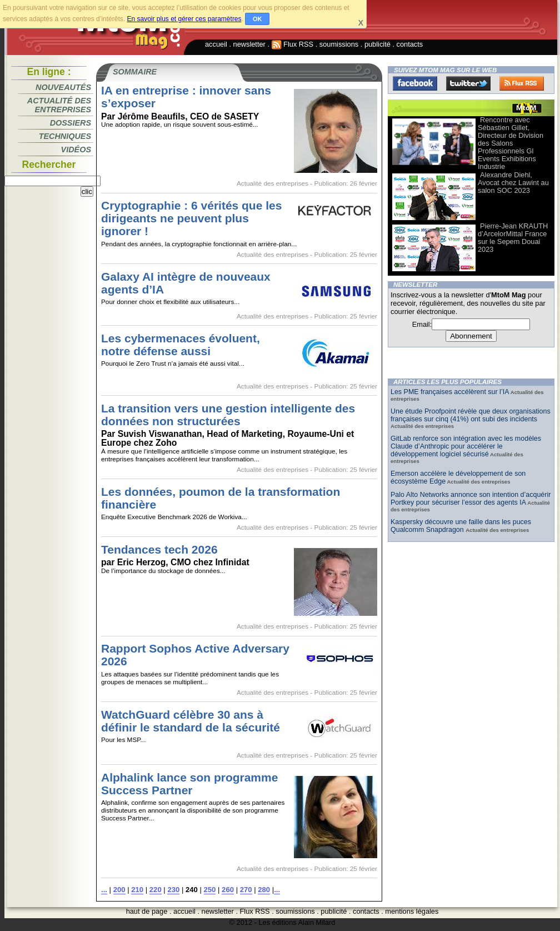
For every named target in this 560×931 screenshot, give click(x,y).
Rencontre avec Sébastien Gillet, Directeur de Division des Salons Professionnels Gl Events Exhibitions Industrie (511, 143)
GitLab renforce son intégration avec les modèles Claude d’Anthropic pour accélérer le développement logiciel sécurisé (466, 446)
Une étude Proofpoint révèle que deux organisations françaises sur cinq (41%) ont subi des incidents (471, 415)
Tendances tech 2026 (159, 549)
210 (137, 890)
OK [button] (257, 19)
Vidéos (76, 150)
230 (173, 890)
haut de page (147, 911)
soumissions (339, 44)
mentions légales (412, 911)
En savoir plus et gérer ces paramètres (184, 19)
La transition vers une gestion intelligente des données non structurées (228, 415)
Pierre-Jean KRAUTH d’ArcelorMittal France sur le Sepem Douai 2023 (513, 238)
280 (264, 890)
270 (246, 890)
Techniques (65, 136)
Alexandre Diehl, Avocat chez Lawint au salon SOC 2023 (513, 183)
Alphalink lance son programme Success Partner (189, 784)
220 (156, 890)
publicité (377, 44)
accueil (216, 44)
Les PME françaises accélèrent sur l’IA (450, 392)
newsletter (249, 44)
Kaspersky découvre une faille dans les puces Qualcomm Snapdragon (461, 526)
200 (119, 890)
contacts (410, 44)
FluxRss (522, 83)
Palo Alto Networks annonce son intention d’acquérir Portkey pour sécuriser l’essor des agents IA (471, 499)
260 (228, 890)
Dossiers (71, 123)
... (104, 890)
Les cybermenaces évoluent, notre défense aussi (181, 345)
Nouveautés (63, 87)
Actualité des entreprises (59, 105)
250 (210, 890)
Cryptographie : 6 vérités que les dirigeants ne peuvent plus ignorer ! (191, 218)
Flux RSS (293, 44)
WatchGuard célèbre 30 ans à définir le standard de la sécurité (191, 721)
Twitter (468, 83)
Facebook (415, 83)
